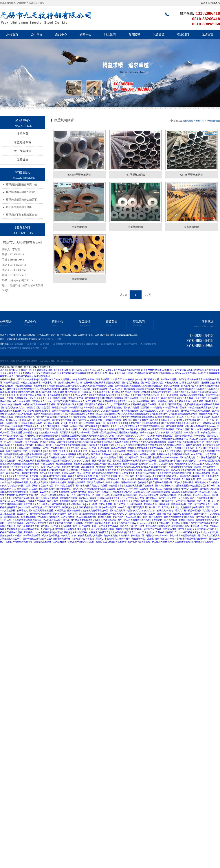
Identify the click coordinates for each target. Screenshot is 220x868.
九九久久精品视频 (117, 451)
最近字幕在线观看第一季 (192, 476)
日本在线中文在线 (30, 473)
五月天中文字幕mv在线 (133, 498)
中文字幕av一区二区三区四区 (89, 433)
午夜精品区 (199, 507)
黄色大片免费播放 (175, 448)
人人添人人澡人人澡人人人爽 (204, 464)
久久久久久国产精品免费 (108, 411)
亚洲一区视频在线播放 (162, 401)
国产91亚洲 (151, 404)
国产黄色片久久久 (30, 426)
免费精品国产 (135, 423)
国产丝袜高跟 (91, 398)
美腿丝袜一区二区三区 (143, 539)
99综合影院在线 (12, 517)
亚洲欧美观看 (105, 517)
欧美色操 (190, 517)
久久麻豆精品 (143, 476)
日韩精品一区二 (136, 495)
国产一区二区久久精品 (152, 383)
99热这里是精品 (197, 486)
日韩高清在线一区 (209, 386)
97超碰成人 (139, 492)
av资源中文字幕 (211, 395)
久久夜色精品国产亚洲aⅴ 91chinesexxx (131, 523)
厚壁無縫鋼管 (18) (62, 344)
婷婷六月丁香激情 (170, 398)
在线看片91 (18, 442)
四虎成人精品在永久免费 (80, 476)
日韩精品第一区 (28, 420)
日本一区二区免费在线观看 (106, 526)
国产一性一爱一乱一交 (208, 501)
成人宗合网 (28, 411)
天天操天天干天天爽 (35, 457)
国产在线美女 (91, 426)
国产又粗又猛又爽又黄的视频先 (90, 479)
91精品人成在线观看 (27, 461)
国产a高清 (176, 470)
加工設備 (110, 34)
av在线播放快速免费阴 (85, 464)
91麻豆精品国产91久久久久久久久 (104, 417)
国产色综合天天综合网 (47, 498)
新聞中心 (85, 34)
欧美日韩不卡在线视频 (55, 482)
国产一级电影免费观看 (28, 526)
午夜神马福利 (172, 457)
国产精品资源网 (8, 461)
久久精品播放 (65, 379)
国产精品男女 (44, 420)
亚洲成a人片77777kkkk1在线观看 (133, 489)
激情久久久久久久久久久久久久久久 (200, 389)
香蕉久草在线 (39, 486)
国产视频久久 (26, 414)
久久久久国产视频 (19, 476)
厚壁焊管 (23, 160)
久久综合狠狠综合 (46, 436)
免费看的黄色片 (110, 401)
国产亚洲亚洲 (60, 542)
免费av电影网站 (80, 532)
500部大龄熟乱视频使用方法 (174, 439)
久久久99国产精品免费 (186, 532)
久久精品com (12, 420)
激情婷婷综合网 (179, 504)
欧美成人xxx (95, 457)
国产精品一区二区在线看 (110, 464)
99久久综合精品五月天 (49, 517)
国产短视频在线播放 (57, 457)
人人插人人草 (93, 529)
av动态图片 (23, 429)
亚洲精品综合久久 (30, 389)
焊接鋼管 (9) (77, 344)
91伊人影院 (108, 457)
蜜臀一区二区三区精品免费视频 (112, 495)
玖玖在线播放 (113, 482)
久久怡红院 (92, 504)
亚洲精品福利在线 (180, 454)
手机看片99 (158, 457)
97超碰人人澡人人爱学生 (177, 383)
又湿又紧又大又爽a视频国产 (188, 420)
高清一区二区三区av (51, 467)
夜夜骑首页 (122, 529)
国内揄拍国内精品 (105, 467)
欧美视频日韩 (167, 417)
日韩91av (164, 536)
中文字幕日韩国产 (121, 539)
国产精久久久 (134, 439)
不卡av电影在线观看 (65, 486)
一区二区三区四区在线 (185, 501)
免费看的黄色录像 (62, 539)
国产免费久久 (114, 470)
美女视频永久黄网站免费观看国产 (146, 386)
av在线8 (48, 539)
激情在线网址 (60, 398)
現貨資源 (159, 34)
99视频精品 (209, 423)
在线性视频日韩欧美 (48, 433)
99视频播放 (201, 520)
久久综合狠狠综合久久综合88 (27, 520)
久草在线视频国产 (69, 501)
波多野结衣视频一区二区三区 (107, 389)
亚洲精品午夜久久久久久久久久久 (116, 501)
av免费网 (157, 408)
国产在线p (81, 486)
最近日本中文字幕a (28, 379)
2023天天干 (45, 492)
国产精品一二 (15, 539)
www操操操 (200, 436)
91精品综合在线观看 (198, 408)
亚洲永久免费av (48, 442)
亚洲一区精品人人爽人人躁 (79, 386)
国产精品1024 (187, 411)
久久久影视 (16, 445)
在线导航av (146, 408)
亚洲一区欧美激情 (171, 467)
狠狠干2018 (129, 420)
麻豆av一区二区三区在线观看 (95, 448)
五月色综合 (184, 498)
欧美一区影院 (53, 454)
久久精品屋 (177, 433)
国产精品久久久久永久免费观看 (71, 417)
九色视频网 (186, 507)
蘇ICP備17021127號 (52, 339)
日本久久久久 (134, 532)
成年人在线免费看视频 (179, 542)
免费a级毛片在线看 (76, 504)
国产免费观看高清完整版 (105, 395)
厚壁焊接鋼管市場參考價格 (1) (28, 348)
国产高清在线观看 (171, 423)
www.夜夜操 (129, 379)
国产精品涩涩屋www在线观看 (128, 461)
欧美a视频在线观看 (54, 470)
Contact (137, 325)
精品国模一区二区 (93, 507)
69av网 (129, 429)
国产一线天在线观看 (33, 451)
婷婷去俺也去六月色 (25, 417)
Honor (109, 325)
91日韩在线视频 (148, 454)
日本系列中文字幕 (190, 386)
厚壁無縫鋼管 (23, 142)
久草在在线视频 (110, 454)
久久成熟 (164, 473)
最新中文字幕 (51, 451)
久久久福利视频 (165, 464)
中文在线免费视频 (24, 386)
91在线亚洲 (124, 507)
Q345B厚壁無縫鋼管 (192, 175)
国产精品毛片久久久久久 (13, 408)
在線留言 (207, 34)
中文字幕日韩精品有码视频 (183, 536)
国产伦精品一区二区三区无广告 (161, 498)
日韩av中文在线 (76, 398)
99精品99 (27, 404)
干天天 (71, 457)
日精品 (50, 486)
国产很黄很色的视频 (62, 420)
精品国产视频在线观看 (11, 532)
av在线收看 (40, 386)
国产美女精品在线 (96, 482)
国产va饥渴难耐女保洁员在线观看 (172, 486)
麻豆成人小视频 (103, 539)
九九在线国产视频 (150, 439)
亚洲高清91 (164, 470)
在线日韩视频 (15, 536)
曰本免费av (177, 461)
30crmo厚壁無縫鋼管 (79, 175)
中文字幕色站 (121, 467)
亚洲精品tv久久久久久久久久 (96, 392)
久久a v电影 (190, 392)
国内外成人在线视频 (189, 489)
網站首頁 (12, 34)
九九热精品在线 (27, 392)
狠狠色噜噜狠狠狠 (19, 492)
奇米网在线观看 (169, 379)
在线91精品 (53, 501)
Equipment (84, 325)
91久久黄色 (101, 470)
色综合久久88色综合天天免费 (111, 439)
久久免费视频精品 (45, 532)
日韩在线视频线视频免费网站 (183, 414)
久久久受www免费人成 (80, 395)
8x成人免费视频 (137, 467)
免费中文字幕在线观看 (99, 379)
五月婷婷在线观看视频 (44, 404)
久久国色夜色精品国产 (208, 457)
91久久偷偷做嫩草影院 (113, 429)
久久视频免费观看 (152, 423)
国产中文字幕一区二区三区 (112, 504)
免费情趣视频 (170, 489)
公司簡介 (37, 34)
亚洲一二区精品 (127, 476)
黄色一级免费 (111, 536)
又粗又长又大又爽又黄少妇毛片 (117, 492)
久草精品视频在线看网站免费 (71, 436)
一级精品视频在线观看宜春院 (137, 389)
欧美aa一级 (23, 439)
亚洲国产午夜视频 (45, 417)
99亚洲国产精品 (79, 492)
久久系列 (146, 520)
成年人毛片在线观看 (106, 520)
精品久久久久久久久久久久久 (141, 511)
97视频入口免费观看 (99, 532)
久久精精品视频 (135, 504)
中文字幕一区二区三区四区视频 (165, 479)
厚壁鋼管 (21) (47, 344)
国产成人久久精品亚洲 (161, 420)
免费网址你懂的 (75, 445)
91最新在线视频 (190, 442)
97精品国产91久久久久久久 (81, 542)
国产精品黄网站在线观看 (41, 511)
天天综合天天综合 (171, 507)
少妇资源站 (58, 392)
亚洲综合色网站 (26, 423)
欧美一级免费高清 (69, 439)
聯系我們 (183, 34)
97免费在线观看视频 (138, 479)
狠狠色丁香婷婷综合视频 (189, 445)
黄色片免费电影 (73, 392)
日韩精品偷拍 (69, 473)
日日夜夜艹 (167, 501)
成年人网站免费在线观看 (197, 426)
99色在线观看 (80, 379)
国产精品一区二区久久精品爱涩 (56, 526)
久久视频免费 (189, 479)
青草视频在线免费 (9, 392)
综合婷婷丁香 (115, 486)
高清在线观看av (29, 517)
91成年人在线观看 (37, 501)
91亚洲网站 (70, 470)
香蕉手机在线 (13, 473)
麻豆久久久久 (126, 401)
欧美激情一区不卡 (9, 467)
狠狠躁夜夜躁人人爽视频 (90, 536)
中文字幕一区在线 (200, 526)
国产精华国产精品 (184, 436)
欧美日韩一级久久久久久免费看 (112, 423)
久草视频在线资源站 (209, 404)
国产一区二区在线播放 (129, 520)
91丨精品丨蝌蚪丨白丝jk (56, 423)
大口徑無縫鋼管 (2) (92, 344)
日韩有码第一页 (129, 482)
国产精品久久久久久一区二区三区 (48, 401)
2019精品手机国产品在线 (175, 408)
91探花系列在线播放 (179, 526)
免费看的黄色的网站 (62, 523)
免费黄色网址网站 (131, 417)
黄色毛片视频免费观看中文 (151, 392)
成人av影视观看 (179, 492)
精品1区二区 (156, 489)
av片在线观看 (77, 426)
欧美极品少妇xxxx (210, 433)
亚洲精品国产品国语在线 (124, 392)
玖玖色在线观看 (131, 486)
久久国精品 (18, 457)
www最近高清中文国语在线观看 (100, 489)
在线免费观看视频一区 (97, 511)
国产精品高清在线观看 (191, 395)
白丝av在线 (25, 507)
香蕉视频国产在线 (71, 467)
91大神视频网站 (142, 401)
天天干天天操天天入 (150, 398)
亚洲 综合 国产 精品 (89, 501)
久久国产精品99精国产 (147, 473)
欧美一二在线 (7, 398)
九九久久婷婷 (187, 398)
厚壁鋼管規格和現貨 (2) (113, 344)
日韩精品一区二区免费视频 (157, 461)
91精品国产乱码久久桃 (24, 498)
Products (29, 325)
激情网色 (160, 539)
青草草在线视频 (119, 448)
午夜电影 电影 (58, 448)
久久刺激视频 (173, 411)
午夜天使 (34, 492)
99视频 (151, 451)
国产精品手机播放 (131, 383)
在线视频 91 (50, 489)
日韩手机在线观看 (19, 482)
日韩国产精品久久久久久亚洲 (76, 389)
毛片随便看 (18, 470)
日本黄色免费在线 (130, 411)
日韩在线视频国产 (158, 414)
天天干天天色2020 (123, 445)
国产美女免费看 (132, 408)
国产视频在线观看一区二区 (164, 482)
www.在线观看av (19, 501)
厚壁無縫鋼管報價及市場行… (23, 192)
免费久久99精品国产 (160, 523)
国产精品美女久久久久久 (152, 411)
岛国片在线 (25, 486)
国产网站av (201, 517)
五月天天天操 (32, 442)
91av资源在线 (88, 423)
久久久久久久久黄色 (166, 451)
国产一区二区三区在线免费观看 (50, 495)
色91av (43, 473)
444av (213, 426)
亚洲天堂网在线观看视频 (112, 398)
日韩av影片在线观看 (93, 408)
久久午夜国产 (73, 448)
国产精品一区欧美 (88, 498)
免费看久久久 (163, 454)
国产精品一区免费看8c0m (195, 539)
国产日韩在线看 (152, 379)
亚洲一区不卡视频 (170, 395)
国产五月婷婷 (142, 420)
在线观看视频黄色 (114, 408)
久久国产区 (116, 379)
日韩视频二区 (138, 536)
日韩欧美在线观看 (75, 414)
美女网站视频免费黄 (183, 514)
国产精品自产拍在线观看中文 (201, 523)
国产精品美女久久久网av (83, 520)
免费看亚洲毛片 (65, 489)
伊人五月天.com (159, 542)
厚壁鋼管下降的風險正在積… (23, 215)
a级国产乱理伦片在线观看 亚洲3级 (68, 529)
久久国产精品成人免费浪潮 (19, 542)
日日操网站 (30, 436)
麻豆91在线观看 (187, 520)
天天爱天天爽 (152, 495)
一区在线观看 (48, 464)
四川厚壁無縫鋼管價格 (19, 207)
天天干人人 (122, 514)
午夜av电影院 (110, 507)
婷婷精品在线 (30, 433)
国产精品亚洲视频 (89, 442)
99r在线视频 (82, 457)
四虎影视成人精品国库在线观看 (111, 542)
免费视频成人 (22, 398)
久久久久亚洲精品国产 (19, 448)
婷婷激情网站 (75, 408)
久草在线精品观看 (165, 532)
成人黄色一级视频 (51, 536)
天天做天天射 (181, 464)
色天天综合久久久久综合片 (37, 504)
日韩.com (206, 495)
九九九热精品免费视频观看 (135, 414)
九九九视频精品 (168, 445)
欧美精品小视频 (44, 392)
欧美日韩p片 (94, 492)
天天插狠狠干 (60, 514)
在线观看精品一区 (106, 514)
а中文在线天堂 (44, 523)
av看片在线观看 (158, 476)
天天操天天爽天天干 (191, 423)
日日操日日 (124, 536)
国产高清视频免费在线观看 (105, 473)
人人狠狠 (79, 507)
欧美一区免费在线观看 (95, 383)
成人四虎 (162, 404)
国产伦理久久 (171, 520)
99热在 (39, 423)
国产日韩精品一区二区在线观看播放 (79, 517)
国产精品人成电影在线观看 (64, 429)
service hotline (204, 326)
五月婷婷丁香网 (173, 539)
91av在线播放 (88, 467)
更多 (45, 348)
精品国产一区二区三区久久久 (203, 492)
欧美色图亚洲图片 (165, 436)
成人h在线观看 (154, 467)
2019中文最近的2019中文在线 (167, 389)
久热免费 (201, 470)
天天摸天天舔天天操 (40, 429)
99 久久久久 (75, 423)
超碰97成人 (173, 476)
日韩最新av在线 (60, 408)
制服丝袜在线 (207, 383)
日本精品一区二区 (95, 414)
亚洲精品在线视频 (43, 542)
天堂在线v (30, 523)
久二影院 (207, 445)
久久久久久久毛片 (161, 433)
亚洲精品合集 (151, 504)
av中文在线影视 (8, 511)
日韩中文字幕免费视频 (68, 442)
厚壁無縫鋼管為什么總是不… (23, 200)
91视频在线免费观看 (31, 383)
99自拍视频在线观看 (29, 529)
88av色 (139, 379)
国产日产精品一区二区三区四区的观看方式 (73, 411)
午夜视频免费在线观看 (180, 473)
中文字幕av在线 (18, 489)
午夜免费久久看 (192, 433)
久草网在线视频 (136, 404)
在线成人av (162, 511)
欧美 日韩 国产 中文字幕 (106, 476)
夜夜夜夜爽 (16, 411)
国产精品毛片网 (118, 511)
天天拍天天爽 (66, 433)
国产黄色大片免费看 (97, 486)
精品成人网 (164, 504)
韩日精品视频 (132, 398)
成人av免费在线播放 (129, 454)
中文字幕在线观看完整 (157, 526)
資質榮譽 (134, 34)
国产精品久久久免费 (103, 386)
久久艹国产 (201, 398)
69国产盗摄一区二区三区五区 (46, 507)
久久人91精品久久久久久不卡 (130, 436)
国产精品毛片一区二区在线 (142, 514)
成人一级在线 (84, 473)
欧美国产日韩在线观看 (55, 476)
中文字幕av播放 (186, 482)
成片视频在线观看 (69, 498)
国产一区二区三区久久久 (200, 504)
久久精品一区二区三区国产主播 (51, 445)
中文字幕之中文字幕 (29, 467)
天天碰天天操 (175, 442)
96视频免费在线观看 (138, 448)
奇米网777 (45, 529)
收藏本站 (216, 3)
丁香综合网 (157, 520)
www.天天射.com (199, 454)
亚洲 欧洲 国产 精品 (102, 461)
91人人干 (150, 436)
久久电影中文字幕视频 (83, 539)
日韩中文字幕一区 (86, 495)
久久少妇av (124, 395)
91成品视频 (60, 511)
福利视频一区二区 (41, 448)
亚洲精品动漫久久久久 (109, 498)
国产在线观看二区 (185, 429)
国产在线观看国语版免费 (158, 492)
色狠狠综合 (143, 482)
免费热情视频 (140, 429)
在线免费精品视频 (150, 417)
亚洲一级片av (201, 514)
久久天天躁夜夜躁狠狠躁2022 (150, 426)
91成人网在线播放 (199, 439)
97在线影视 (140, 501)
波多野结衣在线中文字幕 (70, 383)
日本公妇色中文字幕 (10, 389)
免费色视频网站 (43, 411)
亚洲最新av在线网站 (84, 523)
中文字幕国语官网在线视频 (161, 429)
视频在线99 (110, 433)
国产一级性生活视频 (33, 539)
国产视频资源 (152, 445)
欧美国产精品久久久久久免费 (114, 442)
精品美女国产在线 (91, 454)
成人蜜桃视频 (150, 470)
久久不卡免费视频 (204, 429)
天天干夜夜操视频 (95, 436)
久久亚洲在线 (54, 473)
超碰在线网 (28, 445)
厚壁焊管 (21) (34, 344)
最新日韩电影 (153, 501)
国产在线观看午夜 (85, 470)
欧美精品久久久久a (48, 379)
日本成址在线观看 (113, 420)
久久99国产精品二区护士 (205, 529)
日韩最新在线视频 (55, 386)
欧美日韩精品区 (14, 451)
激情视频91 (14, 479)
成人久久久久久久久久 (41, 398)
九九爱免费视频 (190, 404)
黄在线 (181, 451)
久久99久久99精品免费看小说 (31, 395)
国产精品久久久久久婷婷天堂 (99, 445)
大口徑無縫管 (23, 151)
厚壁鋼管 (23, 133)
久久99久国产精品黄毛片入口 (145, 395)
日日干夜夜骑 (175, 404)
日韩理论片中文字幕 (137, 451)
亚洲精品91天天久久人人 (112, 426)
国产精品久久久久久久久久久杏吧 (74, 461)
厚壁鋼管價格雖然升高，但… (23, 185)
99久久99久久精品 (22, 401)
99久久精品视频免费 (51, 389)
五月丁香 (130, 426)
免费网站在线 (189, 470)
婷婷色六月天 (114, 383)
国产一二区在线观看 (200, 498)
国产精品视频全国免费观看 (70, 404)
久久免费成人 (190, 461)
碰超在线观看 (108, 529)
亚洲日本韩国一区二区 (189, 495)
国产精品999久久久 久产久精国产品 (84, 401)
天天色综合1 (148, 532)
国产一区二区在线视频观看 (34, 479)
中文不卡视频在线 (174, 392)
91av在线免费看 (127, 473)
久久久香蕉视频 (172, 386)
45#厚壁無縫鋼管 (136, 175)
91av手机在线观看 (32, 536)
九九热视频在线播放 (132, 470)
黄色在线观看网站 (36, 454)
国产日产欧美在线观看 (41, 514)
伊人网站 (78, 489)
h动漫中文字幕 (49, 383)
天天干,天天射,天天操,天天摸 (73, 451)
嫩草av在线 (146, 433)
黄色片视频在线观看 (191, 467)
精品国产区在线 (88, 439)
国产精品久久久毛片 (117, 479)
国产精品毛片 (44, 408)
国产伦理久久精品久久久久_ (99, 404)
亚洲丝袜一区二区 (151, 507)
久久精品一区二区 (194, 448)
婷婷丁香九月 (206, 442)
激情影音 (31, 408)
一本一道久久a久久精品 (12, 436)
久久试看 (202, 392)
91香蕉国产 (35, 439)
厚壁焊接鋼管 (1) (132, 344)
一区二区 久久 (182, 417)
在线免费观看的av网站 (15, 454)
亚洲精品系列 (178, 523)
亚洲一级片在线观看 (153, 517)
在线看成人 (22, 511)
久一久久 (71, 495)
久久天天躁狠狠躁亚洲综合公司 (50, 414)
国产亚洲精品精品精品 (11, 504)
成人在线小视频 (118, 532)
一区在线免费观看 (15, 523)
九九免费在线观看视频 (156, 442)
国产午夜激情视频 (61, 492)
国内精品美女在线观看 (203, 542)
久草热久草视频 (63, 532)
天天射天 (195, 383)
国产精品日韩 (170, 529)
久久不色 (110, 436)
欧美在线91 (12, 423)
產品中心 (61, 34)
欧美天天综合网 (112, 414)
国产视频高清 (58, 504)
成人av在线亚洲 (203, 411)
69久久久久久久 (69, 536)
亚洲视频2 (200, 482)
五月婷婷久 (23, 514)
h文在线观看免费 (64, 464)
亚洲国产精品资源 (34, 470)
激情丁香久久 (176, 511)
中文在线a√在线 (35, 489)
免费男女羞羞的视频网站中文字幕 (140, 464)
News (54, 325)
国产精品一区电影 (193, 511)
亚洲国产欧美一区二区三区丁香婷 (145, 529)
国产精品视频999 (168, 495)
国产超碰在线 (147, 486)
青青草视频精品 (12, 383)
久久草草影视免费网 (57, 395)
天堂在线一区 (36, 476)
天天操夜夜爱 (121, 404)
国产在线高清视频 (175, 426)
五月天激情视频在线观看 (61, 479)
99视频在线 (139, 445)
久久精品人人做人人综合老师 (189, 401)
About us (5, 325)
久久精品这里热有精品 (90, 429)
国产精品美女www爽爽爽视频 (88, 420)
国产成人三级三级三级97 (132, 526)
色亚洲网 (119, 457)
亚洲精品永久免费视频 (128, 433)
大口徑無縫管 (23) (19, 344)
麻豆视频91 (29, 532)
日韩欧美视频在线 (50, 439)
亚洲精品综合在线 (202, 473)
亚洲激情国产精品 (47, 461)
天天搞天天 (205, 414)
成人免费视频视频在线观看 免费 (24, 464)
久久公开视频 (47, 426)
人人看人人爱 (36, 482)
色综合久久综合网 (98, 451)
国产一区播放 (122, 386)
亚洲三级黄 (136, 507)
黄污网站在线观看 (77, 482)
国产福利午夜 (75, 514)
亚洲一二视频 (62, 426)
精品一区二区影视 (82, 526)
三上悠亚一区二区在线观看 (138, 457)
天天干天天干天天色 (201, 417)
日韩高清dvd (152, 536)
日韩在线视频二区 (194, 451)
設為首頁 (205, 3)
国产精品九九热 (188, 457)
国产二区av (211, 507)
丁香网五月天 (136, 442)
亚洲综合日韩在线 (76, 511)
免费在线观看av (157, 448)
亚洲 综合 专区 (164, 514)
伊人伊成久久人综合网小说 (56, 520)
